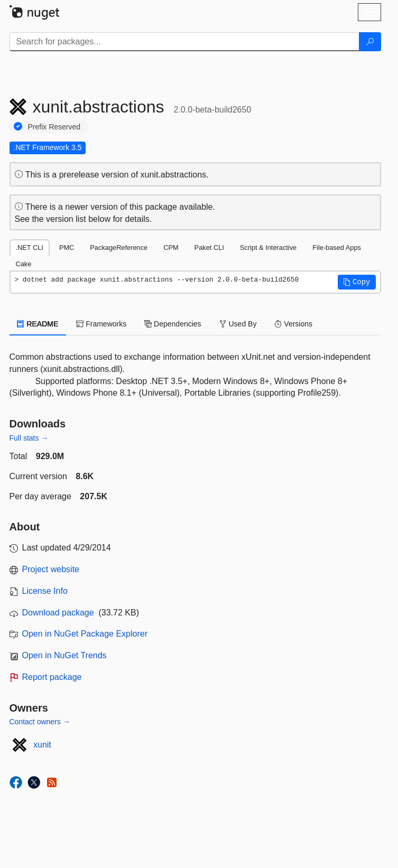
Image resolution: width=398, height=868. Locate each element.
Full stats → (29, 438)
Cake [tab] (24, 264)
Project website (51, 569)
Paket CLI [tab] (209, 248)
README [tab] (38, 324)
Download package (58, 613)
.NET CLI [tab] (30, 248)
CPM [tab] (171, 248)
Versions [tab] (293, 324)
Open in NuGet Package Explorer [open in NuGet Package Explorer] (85, 634)
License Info (45, 591)
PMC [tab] (67, 248)
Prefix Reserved (54, 127)
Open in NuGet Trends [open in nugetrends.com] (64, 655)
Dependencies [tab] (173, 324)
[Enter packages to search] (184, 42)
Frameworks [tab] (101, 324)
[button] (357, 282)
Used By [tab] (238, 324)
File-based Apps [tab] (337, 248)
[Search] (370, 42)
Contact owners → (40, 722)
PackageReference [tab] (119, 248)
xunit (42, 745)
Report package (52, 677)
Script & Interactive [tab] (268, 248)
